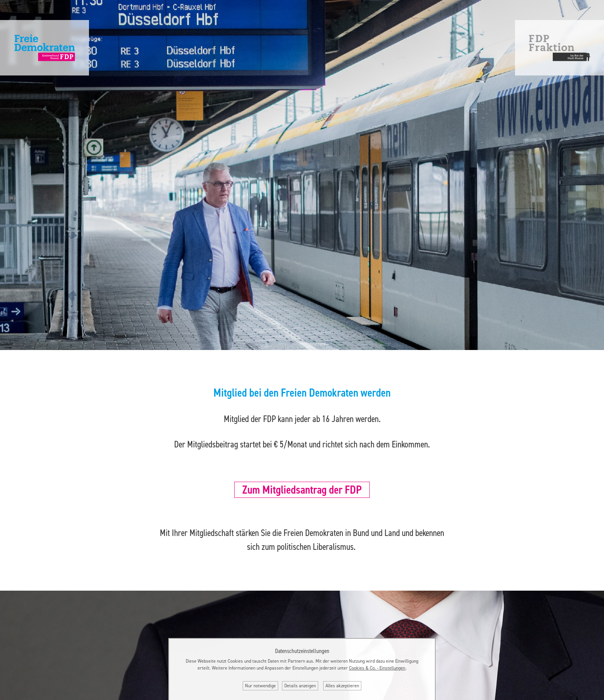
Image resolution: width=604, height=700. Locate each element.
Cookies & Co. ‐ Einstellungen (377, 668)
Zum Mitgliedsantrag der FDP (302, 490)
